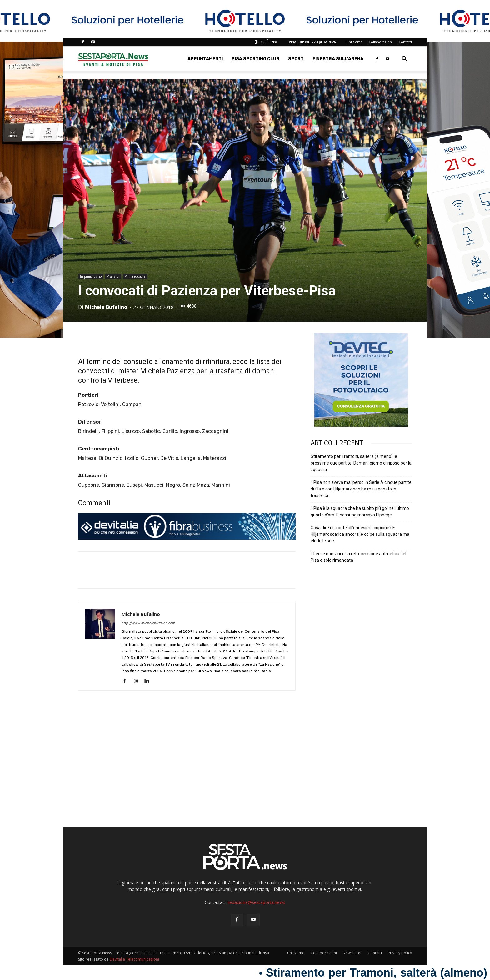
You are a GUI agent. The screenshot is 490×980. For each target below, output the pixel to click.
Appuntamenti (205, 59)
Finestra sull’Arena (338, 59)
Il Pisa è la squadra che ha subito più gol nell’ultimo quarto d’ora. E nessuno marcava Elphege (360, 512)
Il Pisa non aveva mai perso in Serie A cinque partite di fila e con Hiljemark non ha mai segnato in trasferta (361, 489)
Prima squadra (135, 276)
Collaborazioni (381, 42)
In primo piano (91, 276)
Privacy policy (400, 953)
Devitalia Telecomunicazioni (134, 959)
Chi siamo (355, 42)
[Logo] (113, 59)
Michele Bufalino (106, 307)
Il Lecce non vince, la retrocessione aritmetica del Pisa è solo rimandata (358, 557)
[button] (404, 60)
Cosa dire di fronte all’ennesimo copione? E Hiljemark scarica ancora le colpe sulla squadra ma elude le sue (360, 534)
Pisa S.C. (113, 276)
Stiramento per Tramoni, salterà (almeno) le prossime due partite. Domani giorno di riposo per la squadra (361, 463)
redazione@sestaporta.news (257, 902)
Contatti (405, 42)
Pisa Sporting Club (255, 59)
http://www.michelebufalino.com (148, 623)
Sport (296, 59)
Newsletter (352, 953)
